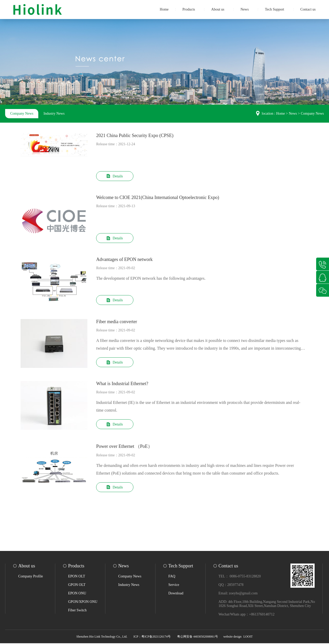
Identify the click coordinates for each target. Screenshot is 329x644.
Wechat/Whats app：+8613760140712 (246, 615)
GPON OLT (77, 586)
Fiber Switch (77, 611)
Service (174, 586)
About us (218, 9)
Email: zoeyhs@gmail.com (238, 594)
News (245, 9)
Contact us (308, 9)
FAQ (172, 577)
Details (115, 176)
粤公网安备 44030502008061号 (198, 637)
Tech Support (275, 9)
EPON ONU (77, 594)
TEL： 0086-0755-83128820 (240, 577)
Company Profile (31, 577)
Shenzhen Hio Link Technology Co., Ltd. (102, 637)
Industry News (54, 114)
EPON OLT (77, 577)
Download (176, 594)
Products (189, 9)
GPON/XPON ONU (83, 602)
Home (164, 9)
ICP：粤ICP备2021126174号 (152, 637)
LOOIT (248, 637)
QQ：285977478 (231, 586)
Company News (22, 114)
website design (232, 637)
